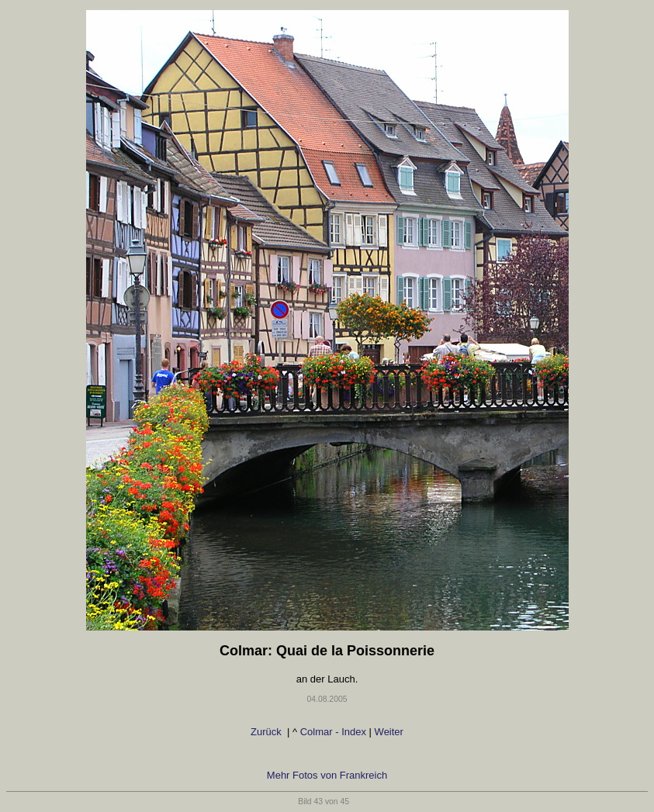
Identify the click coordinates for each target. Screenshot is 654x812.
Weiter (391, 732)
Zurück (266, 732)
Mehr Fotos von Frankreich (327, 775)
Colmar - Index (333, 732)
